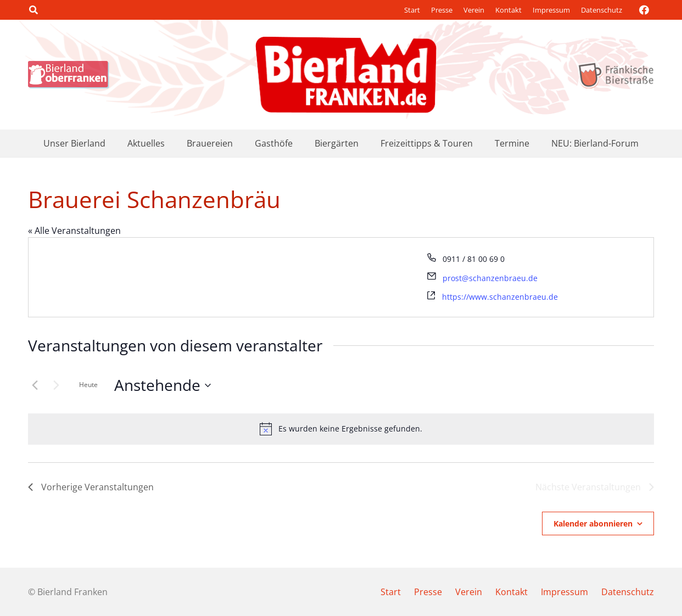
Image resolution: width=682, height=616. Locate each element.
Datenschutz (602, 10)
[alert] (341, 429)
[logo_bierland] (71, 75)
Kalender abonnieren (593, 523)
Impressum (551, 10)
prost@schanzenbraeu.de (490, 278)
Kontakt (508, 10)
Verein (474, 10)
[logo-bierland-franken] (346, 75)
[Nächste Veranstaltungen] (56, 385)
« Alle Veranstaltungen (74, 231)
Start (412, 10)
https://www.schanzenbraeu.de (500, 297)
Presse (442, 10)
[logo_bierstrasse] (615, 75)
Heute (88, 385)
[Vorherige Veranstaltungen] (35, 385)
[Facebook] (644, 10)
